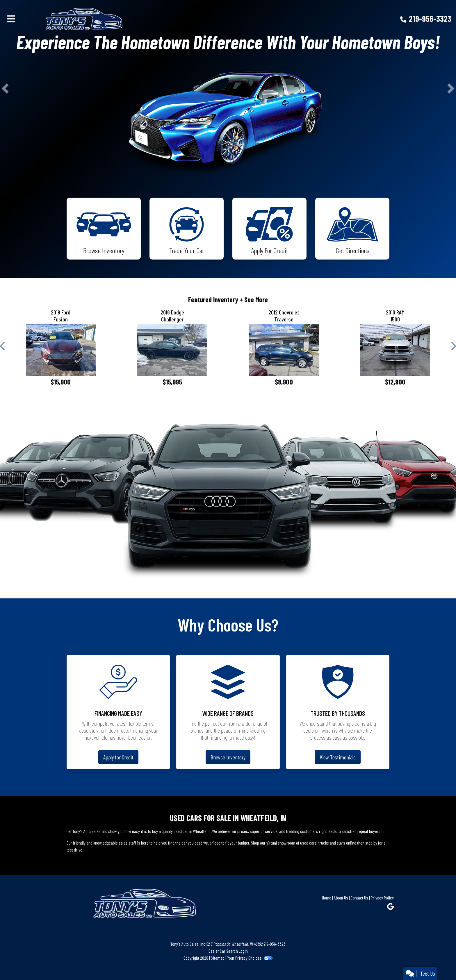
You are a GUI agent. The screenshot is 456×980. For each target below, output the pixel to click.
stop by (371, 843)
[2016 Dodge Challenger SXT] (172, 350)
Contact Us (359, 898)
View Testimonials (338, 757)
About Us (341, 898)
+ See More (254, 299)
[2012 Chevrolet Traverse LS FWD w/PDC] (284, 350)
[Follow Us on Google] (390, 906)
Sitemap (218, 958)
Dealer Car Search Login (228, 951)
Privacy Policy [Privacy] (382, 898)
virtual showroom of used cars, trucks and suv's (306, 843)
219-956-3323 (430, 18)
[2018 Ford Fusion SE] (61, 350)
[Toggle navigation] (11, 19)
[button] (5, 88)
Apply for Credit (118, 757)
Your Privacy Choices (250, 958)
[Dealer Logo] (113, 19)
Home (327, 898)
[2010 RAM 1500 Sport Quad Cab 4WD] (396, 350)
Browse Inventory (228, 757)
